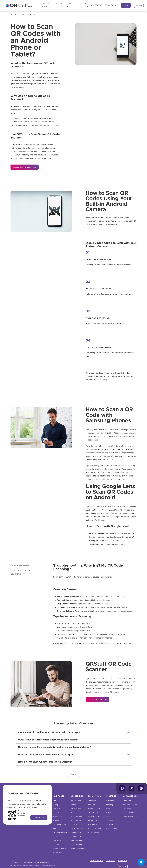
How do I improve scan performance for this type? (46, 755)
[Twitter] (132, 788)
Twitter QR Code (94, 809)
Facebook (92, 801)
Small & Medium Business (133, 813)
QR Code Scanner (60, 825)
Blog (55, 829)
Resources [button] (111, 5)
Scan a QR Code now (98, 699)
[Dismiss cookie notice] (46, 791)
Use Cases (127, 801)
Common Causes (20, 565)
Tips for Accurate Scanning (20, 572)
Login (126, 5)
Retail (108, 809)
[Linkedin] (141, 788)
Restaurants (110, 801)
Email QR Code (76, 825)
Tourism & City (111, 825)
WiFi (72, 813)
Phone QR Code (76, 829)
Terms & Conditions (97, 861)
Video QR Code (76, 844)
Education (109, 821)
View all (73, 774)
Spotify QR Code (94, 829)
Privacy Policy (122, 861)
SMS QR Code (76, 833)
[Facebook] (122, 788)
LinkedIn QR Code (95, 813)
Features (56, 821)
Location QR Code (77, 848)
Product (56, 813)
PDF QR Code (76, 809)
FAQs (55, 837)
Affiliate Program (59, 848)
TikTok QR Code (94, 821)
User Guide (57, 841)
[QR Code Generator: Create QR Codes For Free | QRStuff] (18, 5)
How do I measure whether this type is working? (45, 762)
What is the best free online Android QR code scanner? (49, 740)
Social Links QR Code (96, 833)
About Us (56, 809)
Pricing (99, 5)
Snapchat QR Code (95, 817)
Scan (22, 14)
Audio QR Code (76, 841)
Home (14, 14)
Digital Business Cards (79, 821)
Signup (139, 5)
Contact (56, 844)
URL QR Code (76, 801)
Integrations (57, 817)
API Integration (58, 852)
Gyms (108, 817)
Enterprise (127, 809)
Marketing (109, 805)
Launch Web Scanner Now (25, 167)
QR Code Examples (60, 833)
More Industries (111, 829)
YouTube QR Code (95, 825)
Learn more (39, 818)
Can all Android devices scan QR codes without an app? (49, 732)
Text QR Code (76, 837)
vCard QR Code (76, 817)
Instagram (92, 805)
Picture (73, 805)
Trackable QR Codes (131, 805)
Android (32, 14)
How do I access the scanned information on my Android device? (54, 747)
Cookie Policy (110, 861)
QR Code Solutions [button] (85, 5)
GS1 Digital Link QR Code (132, 817)
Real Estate (110, 813)
